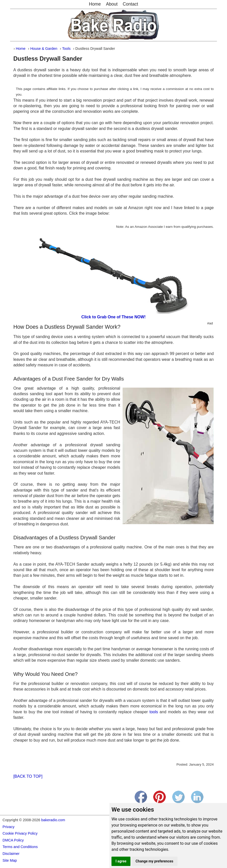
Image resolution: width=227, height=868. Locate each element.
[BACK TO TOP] (28, 776)
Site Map (10, 860)
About (112, 4)
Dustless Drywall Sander (48, 59)
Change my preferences (154, 861)
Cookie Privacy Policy (20, 833)
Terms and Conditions (20, 847)
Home (95, 4)
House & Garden (44, 49)
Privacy (8, 827)
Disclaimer (11, 854)
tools (154, 712)
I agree (121, 861)
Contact (131, 4)
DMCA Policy (13, 840)
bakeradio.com (53, 820)
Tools (66, 49)
